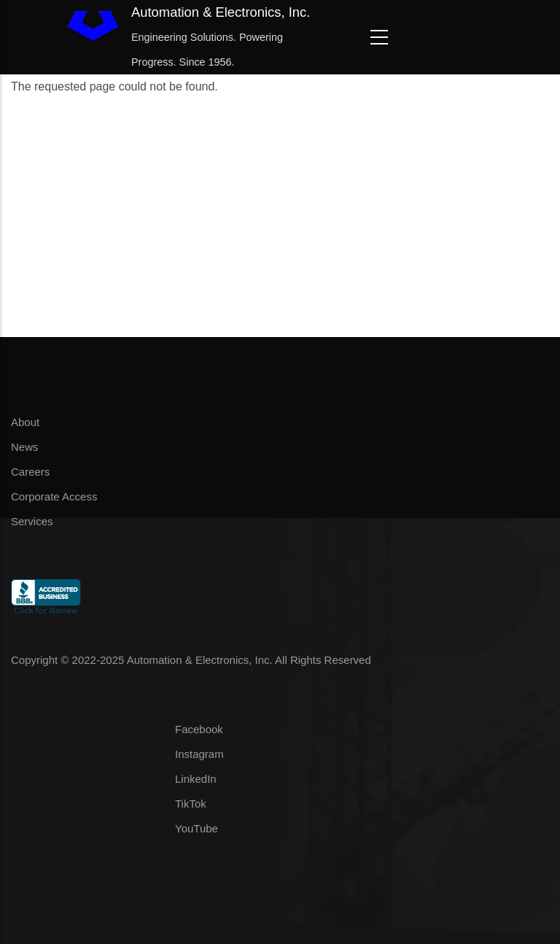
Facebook (199, 729)
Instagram (199, 754)
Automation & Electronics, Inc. (221, 12)
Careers (30, 472)
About (25, 422)
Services (32, 521)
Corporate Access (54, 496)
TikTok (191, 804)
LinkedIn (196, 779)
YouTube (197, 828)
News (25, 447)
